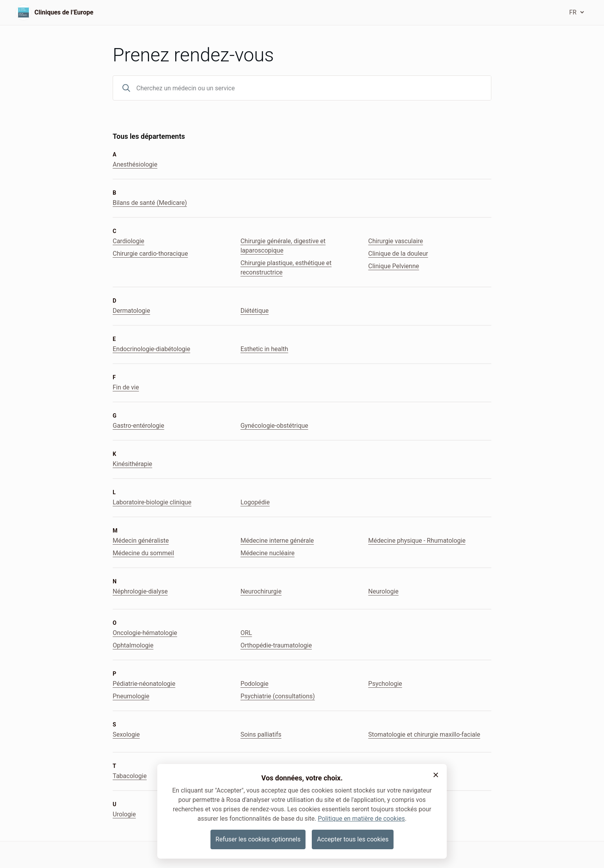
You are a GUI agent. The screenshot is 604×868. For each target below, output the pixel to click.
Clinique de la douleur (398, 254)
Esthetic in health (264, 349)
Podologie (255, 684)
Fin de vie (126, 387)
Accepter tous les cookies (353, 839)
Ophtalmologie (133, 645)
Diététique (255, 311)
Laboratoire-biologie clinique (152, 502)
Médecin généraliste (141, 541)
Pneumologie (131, 696)
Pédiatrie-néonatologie (144, 684)
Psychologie (385, 684)
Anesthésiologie (135, 164)
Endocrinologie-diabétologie (151, 349)
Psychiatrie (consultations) (278, 696)
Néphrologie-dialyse (140, 591)
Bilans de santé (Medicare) (150, 203)
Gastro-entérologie (138, 426)
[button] (436, 775)
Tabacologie (130, 776)
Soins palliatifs (261, 734)
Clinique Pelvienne (394, 266)
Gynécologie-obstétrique (274, 426)
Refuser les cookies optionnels (258, 839)
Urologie (124, 814)
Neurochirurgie (261, 591)
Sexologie (126, 734)
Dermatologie (131, 311)
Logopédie (255, 502)
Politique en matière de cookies (361, 819)
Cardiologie (129, 241)
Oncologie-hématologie (145, 633)
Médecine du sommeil (143, 553)
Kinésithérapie (132, 464)
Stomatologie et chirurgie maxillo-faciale (424, 734)
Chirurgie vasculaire (395, 241)
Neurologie (383, 591)
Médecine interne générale (277, 541)
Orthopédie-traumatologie (276, 645)
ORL (246, 633)
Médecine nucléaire (268, 553)
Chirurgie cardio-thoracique (150, 254)
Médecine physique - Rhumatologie (417, 541)
